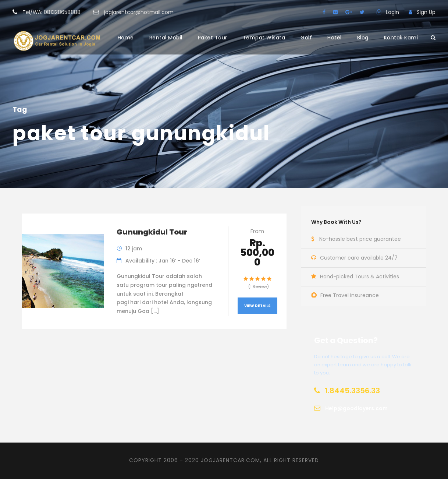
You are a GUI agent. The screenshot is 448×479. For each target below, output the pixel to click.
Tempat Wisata (264, 38)
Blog (363, 38)
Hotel (335, 38)
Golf (306, 38)
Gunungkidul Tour (152, 232)
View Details (257, 306)
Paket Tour (213, 38)
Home (126, 38)
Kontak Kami (401, 38)
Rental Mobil (166, 38)
